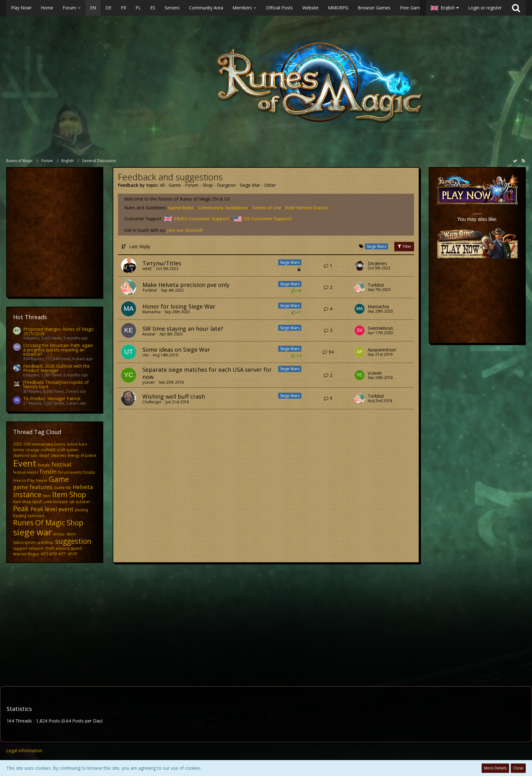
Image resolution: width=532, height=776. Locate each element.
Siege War (250, 185)
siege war (32, 532)
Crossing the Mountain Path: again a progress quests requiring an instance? (58, 350)
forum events (70, 472)
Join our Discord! (185, 230)
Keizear (149, 334)
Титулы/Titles (162, 263)
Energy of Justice (82, 455)
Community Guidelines (223, 208)
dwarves (59, 455)
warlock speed (69, 548)
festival (61, 464)
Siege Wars (290, 262)
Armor (19, 450)
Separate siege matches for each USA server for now (207, 373)
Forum (192, 185)
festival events (26, 472)
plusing (82, 510)
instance (27, 494)
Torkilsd (150, 290)
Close (518, 768)
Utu (146, 355)
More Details (495, 768)
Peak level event (52, 509)
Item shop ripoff (28, 502)
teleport (36, 548)
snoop (59, 534)
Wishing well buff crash (174, 396)
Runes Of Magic (39, 523)
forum (48, 472)
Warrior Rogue (26, 554)
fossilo (89, 472)
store (71, 534)
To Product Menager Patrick (52, 398)
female (44, 465)
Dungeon (226, 185)
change (33, 450)
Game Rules (181, 208)
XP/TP (73, 554)
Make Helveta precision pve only (186, 285)
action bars (77, 444)
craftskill (48, 450)
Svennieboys (380, 328)
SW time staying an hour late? (183, 329)
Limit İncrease (56, 502)
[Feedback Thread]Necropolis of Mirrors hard (56, 384)
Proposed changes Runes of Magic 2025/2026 (59, 331)
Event (25, 463)
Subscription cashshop (33, 542)
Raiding (20, 516)
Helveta (83, 487)
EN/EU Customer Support (197, 219)
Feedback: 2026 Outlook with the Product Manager (56, 368)
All (162, 185)
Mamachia (151, 312)
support (20, 548)
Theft (50, 548)
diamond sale (25, 455)
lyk (72, 502)
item (47, 496)
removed (36, 516)
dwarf (44, 455)
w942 (147, 269)
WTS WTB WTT (53, 554)
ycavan (148, 382)
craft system (68, 450)
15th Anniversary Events (44, 444)
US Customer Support (263, 219)
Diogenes (377, 263)
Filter (404, 246)
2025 (18, 444)
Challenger (152, 402)
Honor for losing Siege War (179, 306)
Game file (63, 488)
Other (270, 185)
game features (33, 487)
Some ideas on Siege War (176, 350)
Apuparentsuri (382, 350)
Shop (75, 523)
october (83, 502)
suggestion (73, 541)
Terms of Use (266, 208)
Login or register (485, 8)
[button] (213, 8)
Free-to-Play (24, 480)
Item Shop (69, 494)
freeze (42, 480)
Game (59, 479)
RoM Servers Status (306, 208)
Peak (21, 508)
